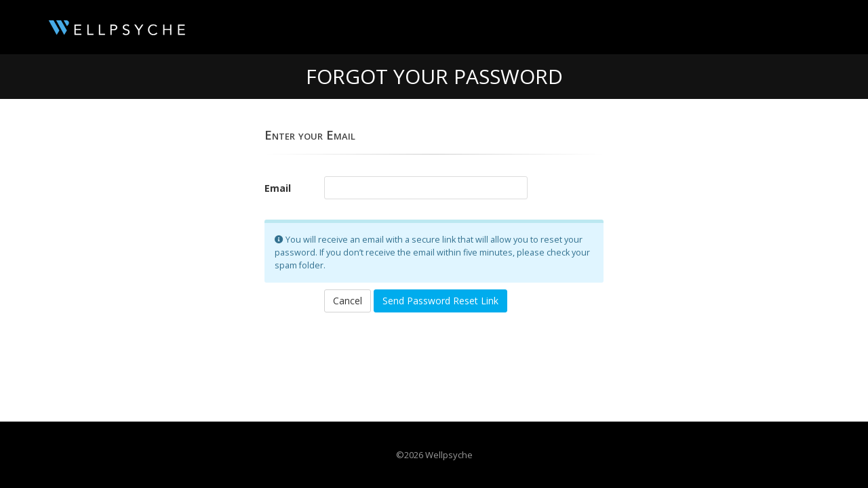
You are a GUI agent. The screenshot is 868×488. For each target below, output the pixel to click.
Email (278, 188)
